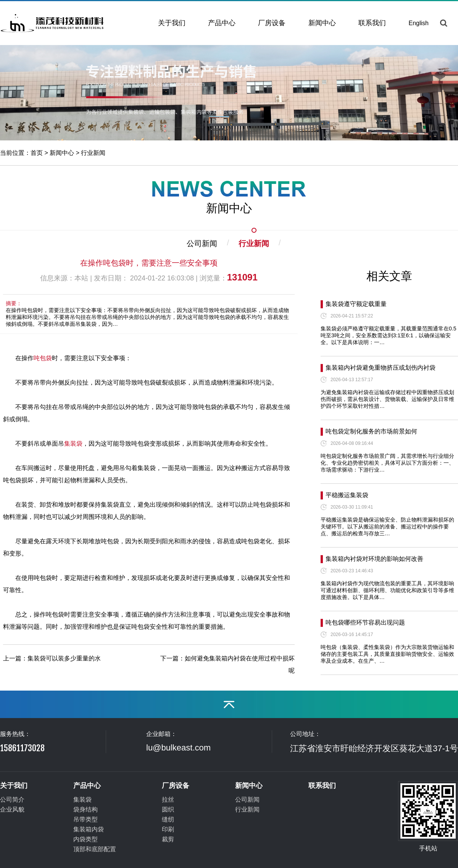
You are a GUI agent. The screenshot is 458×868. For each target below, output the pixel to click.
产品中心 (222, 23)
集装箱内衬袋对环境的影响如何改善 (374, 559)
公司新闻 (202, 243)
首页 (37, 153)
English (419, 23)
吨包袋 (43, 358)
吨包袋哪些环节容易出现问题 (365, 622)
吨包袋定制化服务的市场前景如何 (371, 431)
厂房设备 (272, 23)
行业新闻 (93, 153)
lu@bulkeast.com (178, 748)
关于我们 (172, 23)
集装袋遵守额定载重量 (356, 304)
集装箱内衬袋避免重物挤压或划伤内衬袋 (381, 368)
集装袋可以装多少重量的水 (64, 658)
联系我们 (372, 23)
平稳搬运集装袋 (347, 495)
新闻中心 (322, 23)
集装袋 (73, 444)
